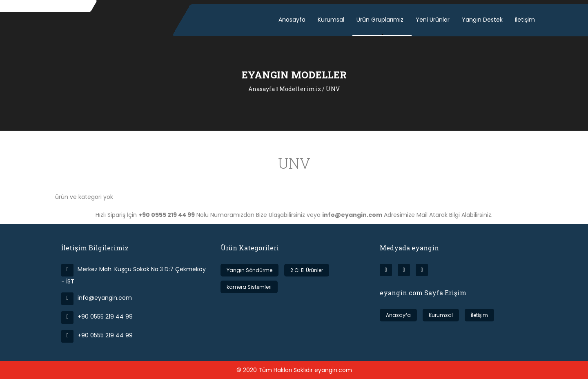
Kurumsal (331, 20)
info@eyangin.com (97, 298)
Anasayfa (292, 20)
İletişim (525, 20)
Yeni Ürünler (433, 20)
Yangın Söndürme (249, 270)
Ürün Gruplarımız (380, 20)
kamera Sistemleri (249, 287)
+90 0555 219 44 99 (97, 317)
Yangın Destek (482, 20)
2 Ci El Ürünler (307, 270)
